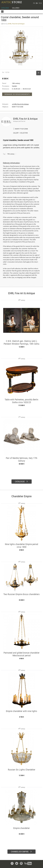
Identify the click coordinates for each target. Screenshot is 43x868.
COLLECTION (24, 133)
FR (34, 3)
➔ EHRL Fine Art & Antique (20, 104)
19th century (11, 154)
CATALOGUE (5, 8)
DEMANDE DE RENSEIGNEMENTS (17, 94)
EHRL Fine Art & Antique (25, 119)
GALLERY (16, 133)
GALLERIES (16, 8)
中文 (40, 3)
